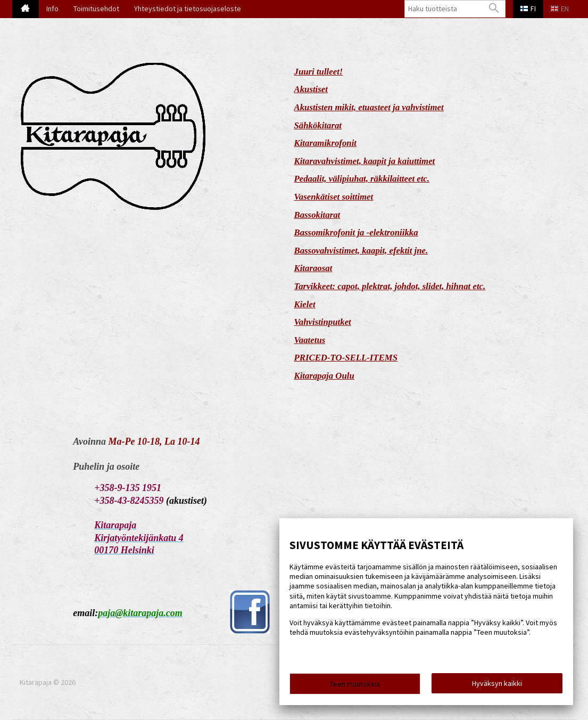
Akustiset (311, 89)
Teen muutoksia (355, 684)
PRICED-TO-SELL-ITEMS (346, 358)
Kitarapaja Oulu (324, 376)
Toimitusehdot (96, 9)
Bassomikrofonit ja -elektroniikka (356, 232)
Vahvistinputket (323, 322)
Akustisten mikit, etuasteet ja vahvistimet (369, 107)
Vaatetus (310, 340)
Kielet (305, 304)
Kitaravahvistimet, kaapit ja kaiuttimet (365, 161)
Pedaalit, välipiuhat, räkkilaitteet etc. (362, 179)
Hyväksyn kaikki (497, 683)
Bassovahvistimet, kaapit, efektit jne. (361, 251)
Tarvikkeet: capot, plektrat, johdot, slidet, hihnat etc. (390, 286)
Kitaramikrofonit (326, 143)
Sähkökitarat (318, 125)
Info (52, 9)
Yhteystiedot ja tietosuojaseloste (188, 9)
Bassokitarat (317, 215)
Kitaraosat (313, 268)
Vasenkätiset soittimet (334, 197)
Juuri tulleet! (319, 72)
